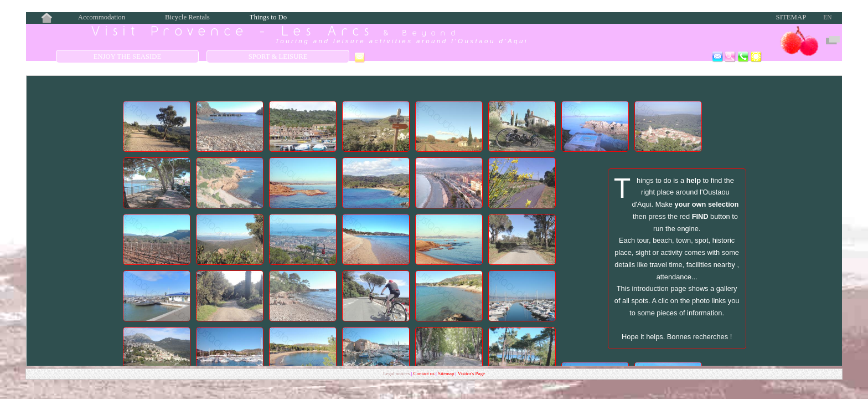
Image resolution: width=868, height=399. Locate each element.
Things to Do (268, 17)
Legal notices (397, 374)
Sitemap (791, 17)
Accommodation (102, 17)
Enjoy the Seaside (127, 57)
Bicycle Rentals (187, 17)
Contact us (424, 374)
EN (827, 17)
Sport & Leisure (278, 57)
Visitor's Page (471, 374)
